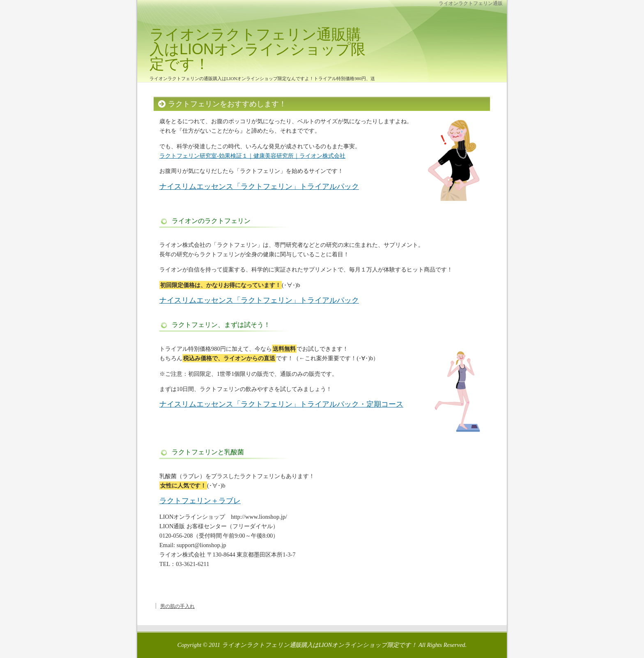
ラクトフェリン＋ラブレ (200, 501)
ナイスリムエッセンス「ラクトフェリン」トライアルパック (259, 186)
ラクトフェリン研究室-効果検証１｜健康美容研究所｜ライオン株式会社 (252, 156)
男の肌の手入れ (177, 606)
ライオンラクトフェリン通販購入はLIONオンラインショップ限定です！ (258, 49)
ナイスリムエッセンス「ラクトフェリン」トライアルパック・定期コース (281, 404)
